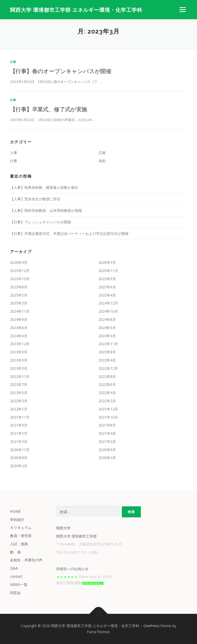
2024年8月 (107, 319)
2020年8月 (19, 458)
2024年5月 (107, 328)
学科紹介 (17, 520)
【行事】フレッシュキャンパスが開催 (41, 222)
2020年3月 (107, 458)
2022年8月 (107, 376)
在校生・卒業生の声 (26, 560)
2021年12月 (108, 409)
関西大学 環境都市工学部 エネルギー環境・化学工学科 (76, 10)
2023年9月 (19, 352)
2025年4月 (107, 295)
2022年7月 (19, 384)
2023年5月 (19, 360)
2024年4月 (19, 336)
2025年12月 (20, 271)
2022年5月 (19, 393)
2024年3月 (107, 336)
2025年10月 (20, 279)
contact (16, 576)
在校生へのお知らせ (72, 569)
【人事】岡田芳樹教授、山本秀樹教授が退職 (46, 210)
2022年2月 (107, 401)
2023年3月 (19, 368)
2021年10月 (108, 417)
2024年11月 (20, 311)
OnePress (151, 626)
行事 (13, 62)
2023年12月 (20, 344)
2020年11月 (20, 450)
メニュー (183, 9)
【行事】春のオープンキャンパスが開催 (61, 71)
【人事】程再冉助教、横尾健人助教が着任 (44, 187)
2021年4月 (107, 433)
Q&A (14, 568)
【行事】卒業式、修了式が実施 (49, 109)
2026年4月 (19, 262)
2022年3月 (19, 401)
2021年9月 (19, 425)
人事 (14, 153)
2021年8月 (107, 425)
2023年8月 (107, 352)
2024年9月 (19, 319)
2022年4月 (107, 393)
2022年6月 (107, 384)
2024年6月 (19, 328)
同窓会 (15, 593)
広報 (102, 153)
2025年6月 (107, 287)
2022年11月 (20, 376)
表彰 (102, 161)
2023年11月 (108, 344)
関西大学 (63, 528)
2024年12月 (108, 303)
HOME (15, 511)
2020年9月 (107, 450)
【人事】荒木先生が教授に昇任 (35, 199)
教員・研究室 (21, 536)
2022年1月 (19, 409)
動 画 (15, 552)
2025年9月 (107, 279)
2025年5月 (19, 295)
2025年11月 (108, 271)
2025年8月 (19, 287)
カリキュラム (21, 527)
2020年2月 (19, 466)
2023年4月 (107, 360)
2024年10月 (108, 311)
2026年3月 (107, 262)
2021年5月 (19, 433)
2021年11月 (20, 417)
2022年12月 (108, 368)
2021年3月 (19, 441)
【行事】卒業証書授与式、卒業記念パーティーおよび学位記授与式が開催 (69, 233)
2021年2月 (107, 441)
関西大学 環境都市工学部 (76, 536)
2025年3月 (19, 303)
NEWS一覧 (19, 585)
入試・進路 (19, 544)
